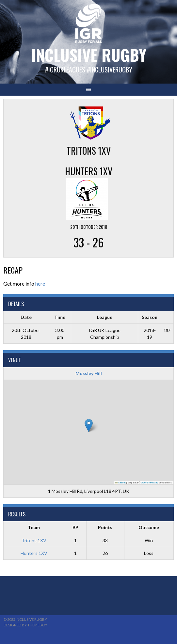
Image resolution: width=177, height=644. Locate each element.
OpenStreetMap (150, 483)
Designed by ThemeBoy (25, 625)
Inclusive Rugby (89, 55)
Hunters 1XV (34, 553)
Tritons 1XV (34, 540)
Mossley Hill (89, 373)
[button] (89, 425)
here (40, 283)
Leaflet (121, 483)
